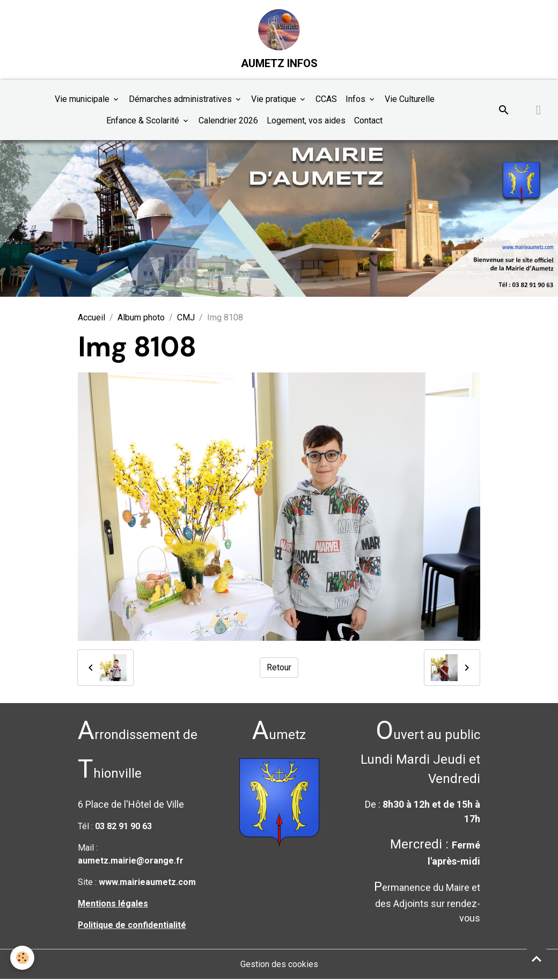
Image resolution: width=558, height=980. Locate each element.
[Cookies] (23, 958)
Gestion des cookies (279, 965)
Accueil (91, 319)
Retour (279, 668)
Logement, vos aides (306, 121)
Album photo (141, 319)
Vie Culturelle (410, 100)
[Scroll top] (537, 959)
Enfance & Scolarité (144, 121)
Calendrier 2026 (228, 121)
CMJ (186, 319)
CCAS (326, 100)
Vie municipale (83, 100)
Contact (368, 121)
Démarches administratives (181, 100)
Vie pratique (275, 100)
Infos (357, 100)
